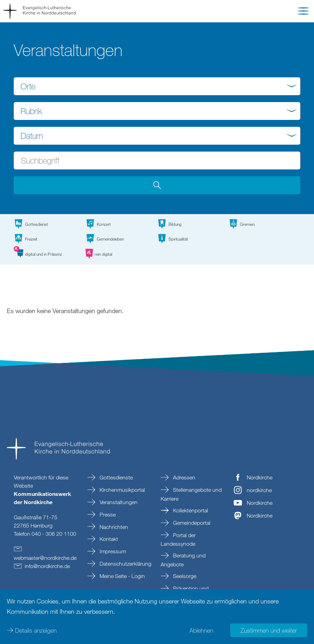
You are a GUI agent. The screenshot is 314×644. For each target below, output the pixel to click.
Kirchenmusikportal (121, 490)
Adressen (183, 477)
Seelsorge (184, 576)
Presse (107, 514)
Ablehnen (201, 630)
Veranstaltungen (118, 502)
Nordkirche (260, 477)
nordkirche (259, 490)
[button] (303, 12)
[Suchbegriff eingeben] (157, 160)
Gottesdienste (115, 477)
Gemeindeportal (191, 523)
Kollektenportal (190, 510)
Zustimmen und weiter (269, 630)
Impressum (112, 551)
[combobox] (157, 86)
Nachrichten (113, 527)
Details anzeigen (36, 630)
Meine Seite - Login (121, 576)
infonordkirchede (47, 566)
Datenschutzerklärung (125, 564)
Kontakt (108, 539)
